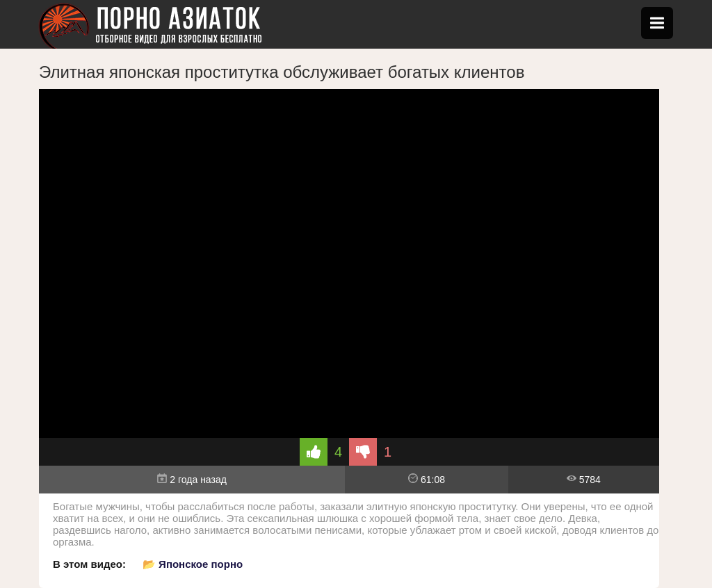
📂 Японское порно (193, 564)
